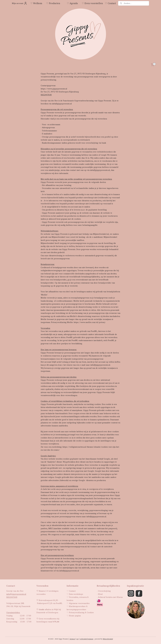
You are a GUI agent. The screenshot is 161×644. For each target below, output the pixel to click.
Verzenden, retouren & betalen (78, 599)
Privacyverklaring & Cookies (81, 612)
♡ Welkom (36, 3)
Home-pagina (75, 616)
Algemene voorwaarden (79, 603)
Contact (72, 591)
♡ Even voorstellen (92, 3)
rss (77, 639)
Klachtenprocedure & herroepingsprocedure (77, 608)
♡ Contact (110, 3)
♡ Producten (54, 3)
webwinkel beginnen (87, 639)
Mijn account (20, 3)
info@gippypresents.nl (16, 594)
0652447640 (46, 95)
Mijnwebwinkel (108, 639)
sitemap (72, 639)
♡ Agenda (72, 3)
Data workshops (76, 594)
